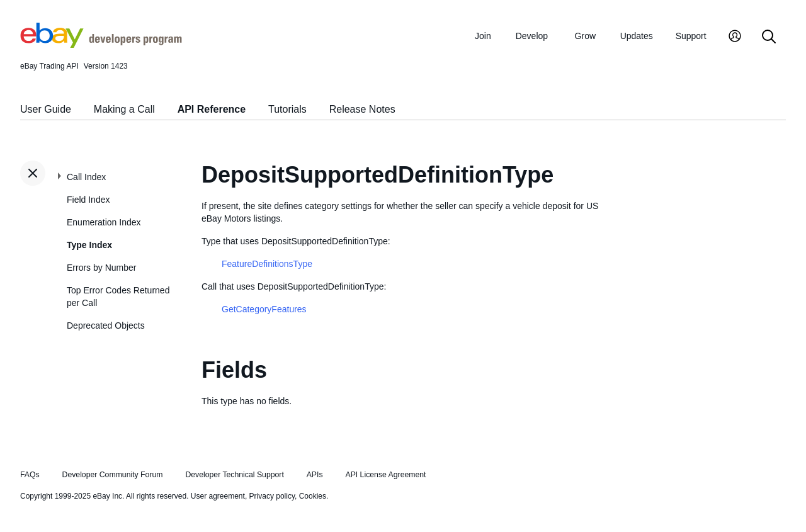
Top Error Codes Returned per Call (118, 297)
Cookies (313, 496)
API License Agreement (385, 475)
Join (483, 36)
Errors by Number (101, 268)
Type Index (89, 245)
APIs (315, 475)
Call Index (86, 177)
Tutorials (287, 109)
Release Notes (362, 109)
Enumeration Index (104, 222)
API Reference (212, 109)
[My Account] (735, 37)
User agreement (218, 496)
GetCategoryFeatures (264, 309)
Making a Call (124, 109)
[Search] (769, 37)
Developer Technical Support (234, 475)
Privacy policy (272, 496)
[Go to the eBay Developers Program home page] (101, 45)
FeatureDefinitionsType (267, 264)
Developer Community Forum (113, 475)
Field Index (88, 200)
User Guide (46, 109)
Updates (637, 36)
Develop (532, 36)
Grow (585, 36)
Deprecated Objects (106, 325)
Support (691, 36)
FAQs (30, 475)
